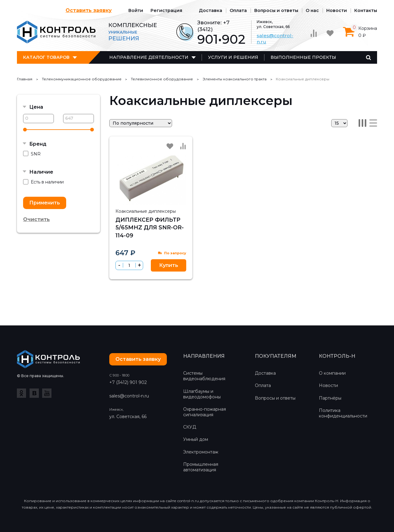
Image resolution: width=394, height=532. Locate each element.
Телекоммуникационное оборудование (82, 79)
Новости (337, 10)
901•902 (221, 39)
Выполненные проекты (303, 57)
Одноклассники (22, 393)
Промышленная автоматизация (201, 467)
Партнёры (330, 398)
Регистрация (166, 10)
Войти (136, 10)
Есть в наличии (43, 182)
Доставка (211, 10)
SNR (32, 154)
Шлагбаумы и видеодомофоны (202, 394)
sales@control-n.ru (129, 396)
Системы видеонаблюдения (204, 376)
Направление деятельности (149, 57)
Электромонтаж (201, 452)
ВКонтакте (34, 393)
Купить (169, 265)
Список (373, 123)
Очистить (36, 219)
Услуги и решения (233, 57)
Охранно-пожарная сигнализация (205, 412)
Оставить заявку (89, 10)
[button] (139, 265)
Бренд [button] (38, 144)
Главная (25, 79)
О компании (332, 373)
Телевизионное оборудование (162, 79)
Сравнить (183, 146)
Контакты (366, 10)
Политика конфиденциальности (343, 413)
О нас (312, 10)
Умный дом (196, 439)
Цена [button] (36, 107)
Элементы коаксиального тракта (235, 79)
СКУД (190, 427)
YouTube (47, 393)
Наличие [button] (41, 172)
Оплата (238, 10)
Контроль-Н (56, 32)
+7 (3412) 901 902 (128, 382)
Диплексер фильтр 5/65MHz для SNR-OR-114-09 (150, 228)
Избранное (170, 146)
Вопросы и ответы (276, 10)
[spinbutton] (129, 265)
